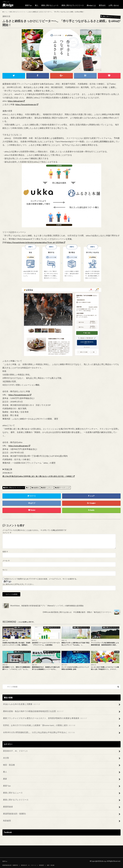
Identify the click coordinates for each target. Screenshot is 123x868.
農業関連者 (7, 795)
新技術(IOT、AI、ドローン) (14, 745)
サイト (5, 568)
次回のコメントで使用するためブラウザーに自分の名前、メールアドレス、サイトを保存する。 (41, 577)
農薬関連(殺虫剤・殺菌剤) (13, 801)
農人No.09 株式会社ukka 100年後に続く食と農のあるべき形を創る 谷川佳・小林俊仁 (40, 474)
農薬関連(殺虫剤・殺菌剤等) (10, 852)
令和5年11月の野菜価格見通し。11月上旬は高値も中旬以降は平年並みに (35, 727)
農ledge (8, 5)
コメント (7, 531)
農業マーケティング (63, 486)
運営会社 (103, 4)
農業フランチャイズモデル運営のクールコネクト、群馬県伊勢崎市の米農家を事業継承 (40, 715)
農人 (40, 4)
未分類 (6, 751)
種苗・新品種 (8, 757)
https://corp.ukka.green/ (19, 444)
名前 (5, 550)
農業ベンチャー (48, 486)
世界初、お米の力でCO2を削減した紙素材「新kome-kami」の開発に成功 (35, 721)
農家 (5, 770)
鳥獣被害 (6, 808)
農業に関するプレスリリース (75, 4)
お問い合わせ (114, 4)
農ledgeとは (92, 4)
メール (6, 559)
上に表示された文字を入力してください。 (19, 582)
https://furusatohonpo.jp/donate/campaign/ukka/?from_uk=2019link (36, 240)
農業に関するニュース (53, 4)
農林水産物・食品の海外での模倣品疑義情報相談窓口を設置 (30, 708)
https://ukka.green (16, 99)
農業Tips (32, 4)
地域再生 (36, 486)
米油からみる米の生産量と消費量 (20, 702)
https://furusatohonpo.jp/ (26, 102)
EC (29, 486)
